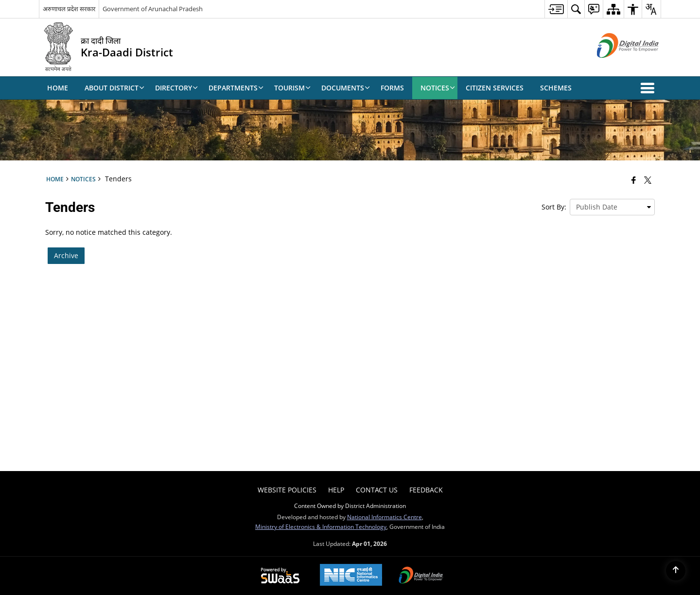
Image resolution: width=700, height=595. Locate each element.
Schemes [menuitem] (556, 88)
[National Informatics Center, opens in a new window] (351, 576)
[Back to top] (676, 571)
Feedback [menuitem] (426, 490)
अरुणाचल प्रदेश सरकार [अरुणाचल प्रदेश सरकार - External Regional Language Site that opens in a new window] (69, 9)
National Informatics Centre (385, 517)
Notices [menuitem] (438, 88)
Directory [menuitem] (176, 88)
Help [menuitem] (336, 490)
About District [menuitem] (114, 88)
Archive (66, 255)
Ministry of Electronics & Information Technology (321, 526)
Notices (83, 179)
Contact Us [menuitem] (377, 490)
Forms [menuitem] (392, 88)
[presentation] (612, 207)
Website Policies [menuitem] (287, 490)
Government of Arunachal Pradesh (153, 9)
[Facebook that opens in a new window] (634, 180)
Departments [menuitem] (236, 88)
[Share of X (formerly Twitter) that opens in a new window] (648, 180)
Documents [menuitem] (346, 88)
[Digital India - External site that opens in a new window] (616, 66)
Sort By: (554, 207)
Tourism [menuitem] (292, 88)
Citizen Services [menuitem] (495, 88)
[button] (649, 88)
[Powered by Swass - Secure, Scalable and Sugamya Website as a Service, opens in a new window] (280, 576)
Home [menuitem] (58, 88)
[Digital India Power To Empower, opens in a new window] (421, 576)
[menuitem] (556, 9)
